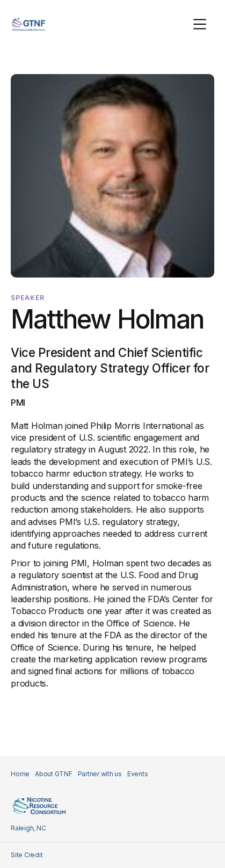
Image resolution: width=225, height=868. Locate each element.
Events (138, 774)
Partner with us (100, 774)
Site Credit (27, 855)
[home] (28, 24)
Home (20, 774)
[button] (200, 24)
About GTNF (54, 774)
